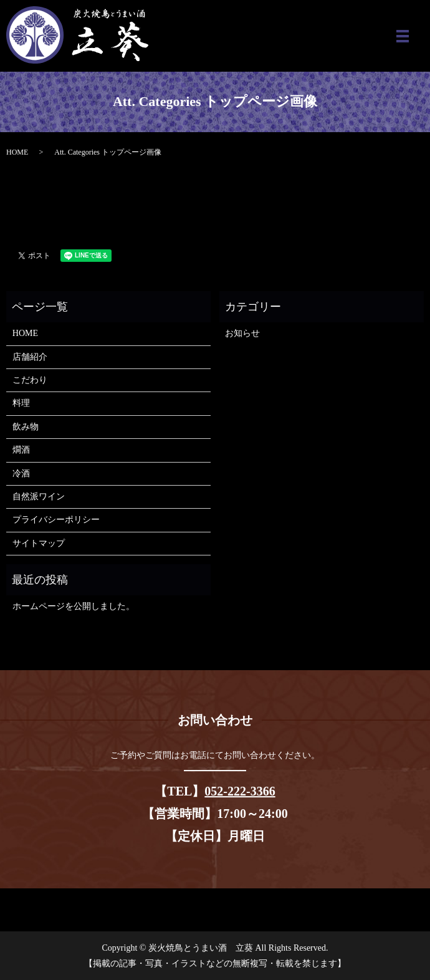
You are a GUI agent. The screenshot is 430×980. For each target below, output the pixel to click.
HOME (17, 152)
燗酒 (21, 450)
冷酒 (21, 473)
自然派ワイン (39, 497)
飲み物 (26, 427)
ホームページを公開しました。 (74, 606)
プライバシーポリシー (56, 520)
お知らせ (242, 333)
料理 (21, 403)
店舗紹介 (30, 357)
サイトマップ (39, 543)
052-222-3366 (240, 791)
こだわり (30, 380)
